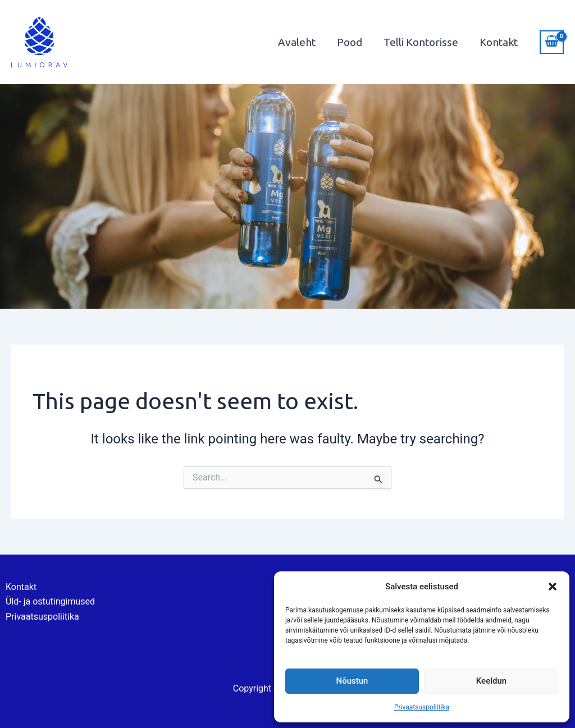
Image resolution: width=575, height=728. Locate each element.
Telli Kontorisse (421, 42)
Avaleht (297, 42)
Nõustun (352, 681)
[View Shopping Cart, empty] (552, 42)
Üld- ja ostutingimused (50, 601)
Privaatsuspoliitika (422, 707)
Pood (350, 42)
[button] (553, 587)
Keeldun (491, 681)
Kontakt (499, 42)
